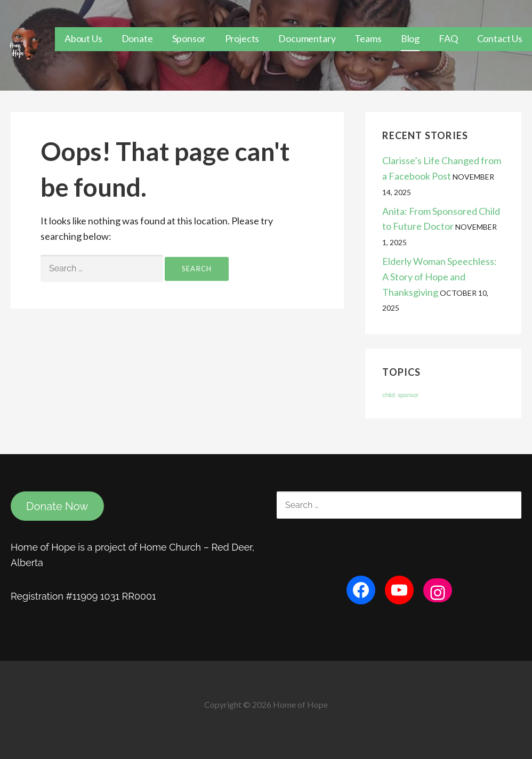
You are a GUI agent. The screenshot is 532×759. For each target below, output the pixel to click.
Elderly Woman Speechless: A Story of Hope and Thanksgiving (440, 277)
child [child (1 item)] (389, 395)
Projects (242, 38)
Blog (410, 38)
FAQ (448, 38)
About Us (83, 38)
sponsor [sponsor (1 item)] (408, 395)
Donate (137, 38)
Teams (368, 38)
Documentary (307, 38)
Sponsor (189, 38)
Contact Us (500, 38)
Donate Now (57, 506)
